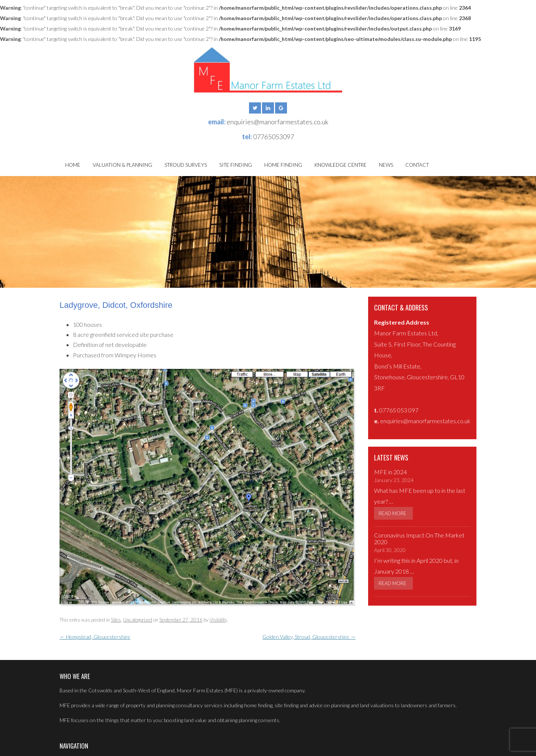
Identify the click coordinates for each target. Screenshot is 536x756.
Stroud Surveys (186, 165)
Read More (393, 513)
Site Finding (236, 165)
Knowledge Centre (341, 165)
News (386, 165)
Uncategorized (138, 620)
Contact (417, 165)
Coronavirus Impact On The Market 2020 (419, 538)
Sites (116, 620)
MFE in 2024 (390, 472)
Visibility (218, 620)
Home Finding (283, 165)
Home (73, 165)
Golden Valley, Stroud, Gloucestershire (309, 637)
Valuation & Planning (122, 165)
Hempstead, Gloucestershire (95, 637)
